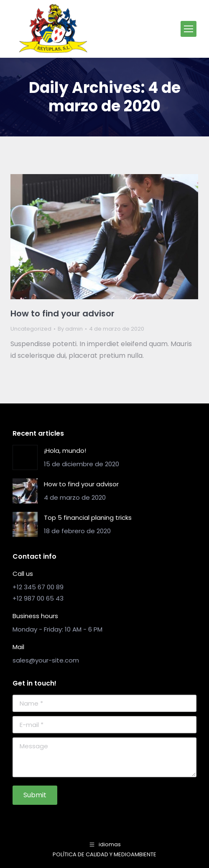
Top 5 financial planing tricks (88, 517)
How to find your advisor (62, 313)
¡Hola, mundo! (65, 451)
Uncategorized (31, 329)
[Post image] (25, 457)
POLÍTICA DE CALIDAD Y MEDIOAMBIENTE (104, 854)
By (70, 329)
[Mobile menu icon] (189, 29)
